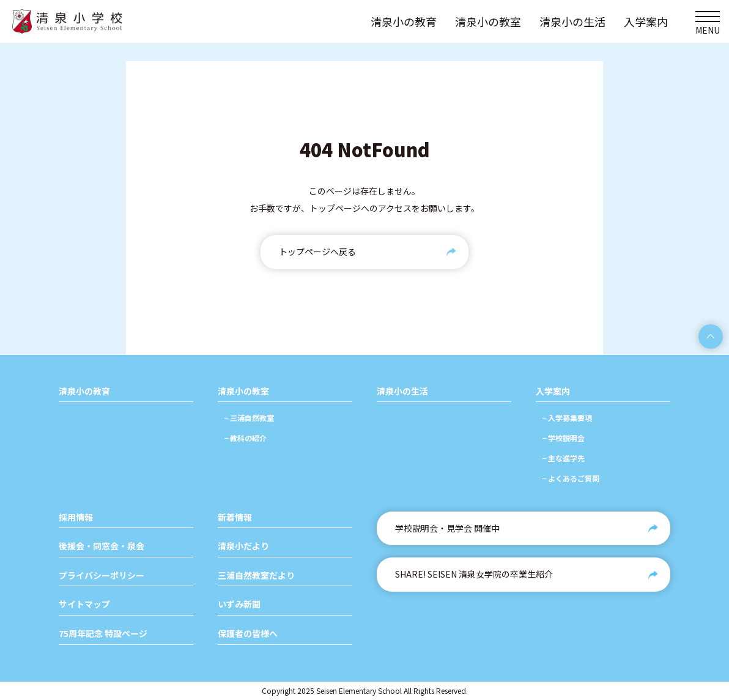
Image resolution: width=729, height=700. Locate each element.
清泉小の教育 (84, 391)
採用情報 (76, 517)
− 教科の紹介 (245, 438)
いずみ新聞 (239, 604)
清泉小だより (243, 546)
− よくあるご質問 (571, 478)
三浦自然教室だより (256, 575)
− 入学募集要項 (567, 418)
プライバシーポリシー (102, 575)
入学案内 (553, 391)
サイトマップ (84, 604)
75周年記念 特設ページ (103, 634)
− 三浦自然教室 (249, 418)
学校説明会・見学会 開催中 (447, 528)
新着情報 (235, 517)
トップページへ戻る (317, 251)
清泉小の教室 (243, 391)
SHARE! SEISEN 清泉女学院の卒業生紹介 (474, 574)
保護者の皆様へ (248, 634)
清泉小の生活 (402, 391)
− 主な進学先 (563, 458)
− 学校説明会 (563, 438)
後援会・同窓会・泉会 (102, 546)
